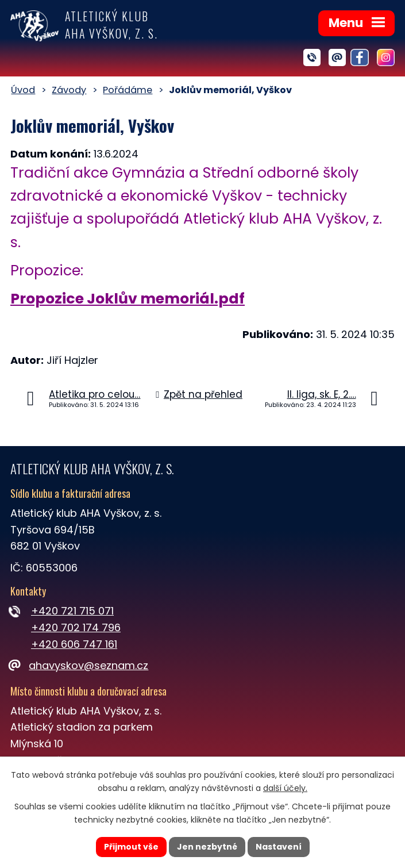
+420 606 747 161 (74, 644)
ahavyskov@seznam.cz (79, 665)
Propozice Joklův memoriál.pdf (128, 299)
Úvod (23, 90)
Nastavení (279, 847)
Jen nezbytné (207, 847)
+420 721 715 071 (72, 611)
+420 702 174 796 (76, 627)
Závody (69, 90)
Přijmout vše (131, 847)
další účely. (285, 788)
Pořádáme (128, 90)
